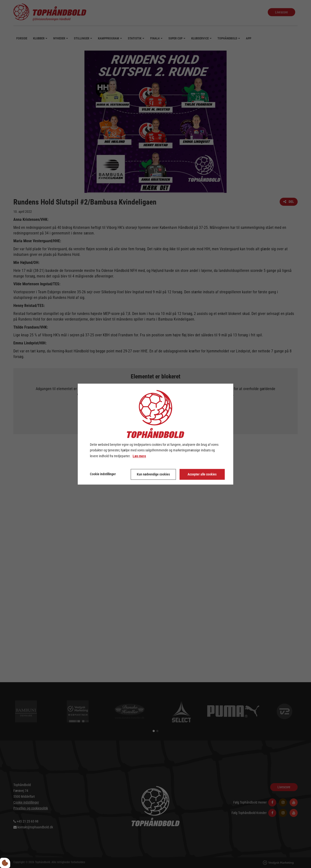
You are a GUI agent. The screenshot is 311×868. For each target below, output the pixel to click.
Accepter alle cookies (202, 474)
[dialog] (155, 434)
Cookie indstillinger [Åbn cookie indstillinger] (103, 474)
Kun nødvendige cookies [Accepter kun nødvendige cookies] (153, 474)
